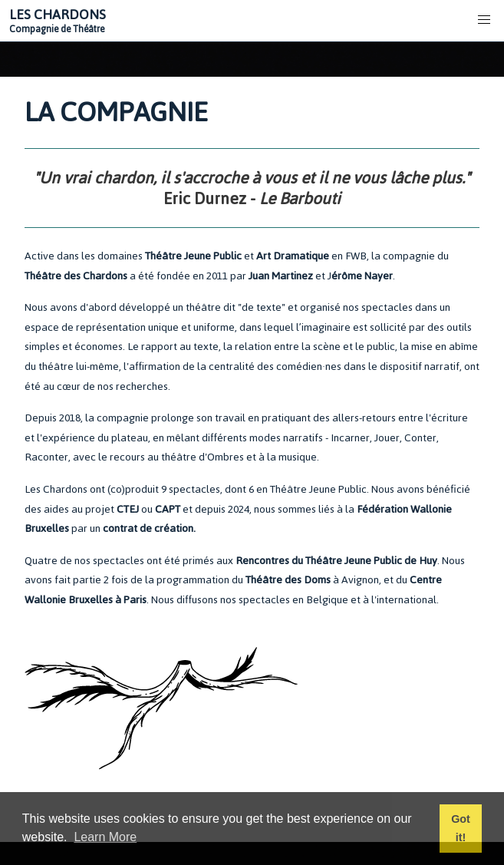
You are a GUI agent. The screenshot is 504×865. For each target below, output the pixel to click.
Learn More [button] (105, 837)
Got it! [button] (461, 828)
